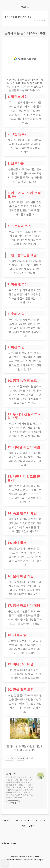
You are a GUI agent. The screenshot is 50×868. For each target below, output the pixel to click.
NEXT (31, 826)
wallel (37, 856)
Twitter (19, 860)
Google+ (40, 860)
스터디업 (11, 774)
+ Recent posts (9, 843)
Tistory (22, 856)
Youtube (33, 860)
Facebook (26, 860)
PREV (6, 820)
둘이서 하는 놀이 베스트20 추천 (18, 17)
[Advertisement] (25, 59)
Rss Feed (10, 860)
